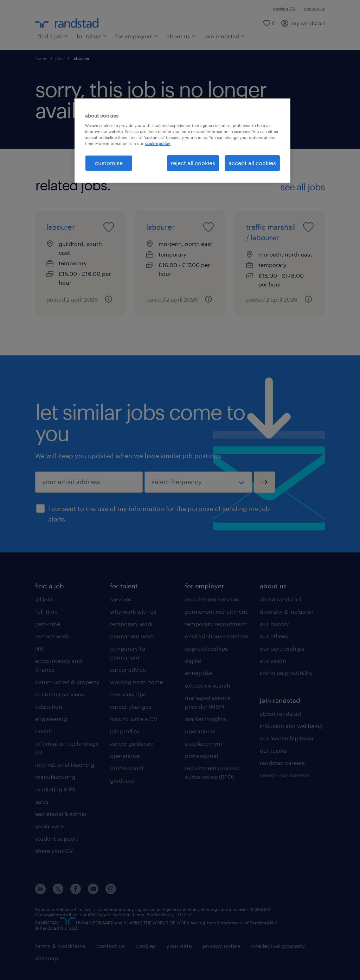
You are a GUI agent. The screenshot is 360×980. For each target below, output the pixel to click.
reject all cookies (193, 163)
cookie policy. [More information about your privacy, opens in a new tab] (158, 143)
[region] (182, 140)
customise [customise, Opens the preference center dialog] (109, 163)
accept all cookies (252, 163)
